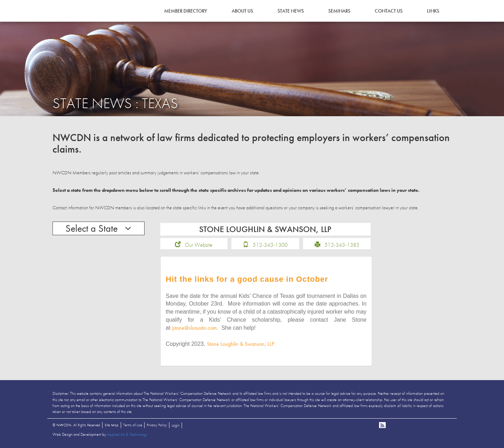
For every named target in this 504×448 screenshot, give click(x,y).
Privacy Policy (157, 425)
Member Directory (186, 11)
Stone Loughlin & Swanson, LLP (240, 344)
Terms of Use (133, 425)
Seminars (339, 11)
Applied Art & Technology (127, 434)
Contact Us (389, 11)
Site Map (112, 425)
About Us (242, 11)
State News (291, 11)
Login (176, 425)
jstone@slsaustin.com (194, 328)
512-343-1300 (270, 245)
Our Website (199, 245)
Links (433, 11)
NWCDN (72, 20)
